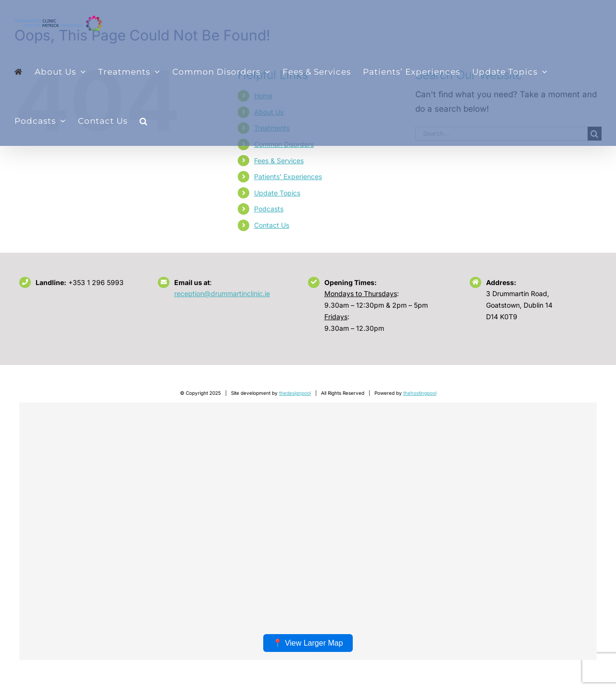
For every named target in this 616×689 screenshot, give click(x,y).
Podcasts (269, 209)
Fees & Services (279, 161)
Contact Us (272, 225)
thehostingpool (420, 393)
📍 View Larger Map (308, 643)
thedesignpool (295, 393)
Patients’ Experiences (288, 176)
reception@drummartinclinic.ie (222, 293)
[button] (144, 121)
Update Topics (277, 193)
